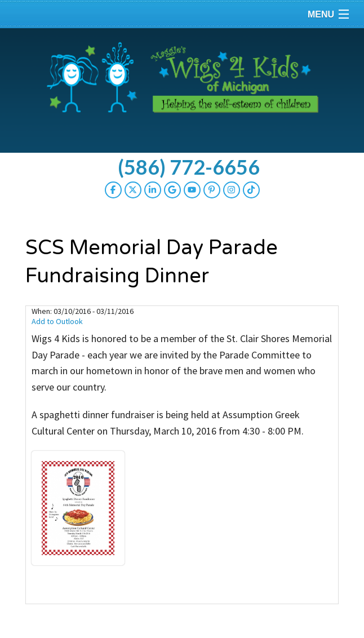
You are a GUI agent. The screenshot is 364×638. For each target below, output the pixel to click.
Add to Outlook (57, 321)
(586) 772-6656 (189, 167)
